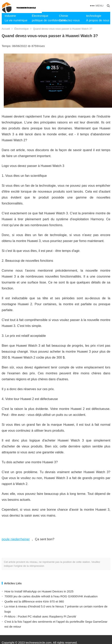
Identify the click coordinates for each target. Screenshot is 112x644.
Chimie (64, 16)
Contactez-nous (69, 20)
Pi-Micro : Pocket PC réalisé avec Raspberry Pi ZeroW (40, 616)
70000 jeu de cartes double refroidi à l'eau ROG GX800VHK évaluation (51, 596)
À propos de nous (98, 20)
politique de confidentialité (44, 20)
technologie (94, 16)
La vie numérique (16, 20)
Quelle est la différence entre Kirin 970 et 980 (34, 601)
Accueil (6, 29)
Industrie (10, 16)
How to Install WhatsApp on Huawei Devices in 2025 (39, 591)
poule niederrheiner (16, 539)
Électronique (40, 16)
